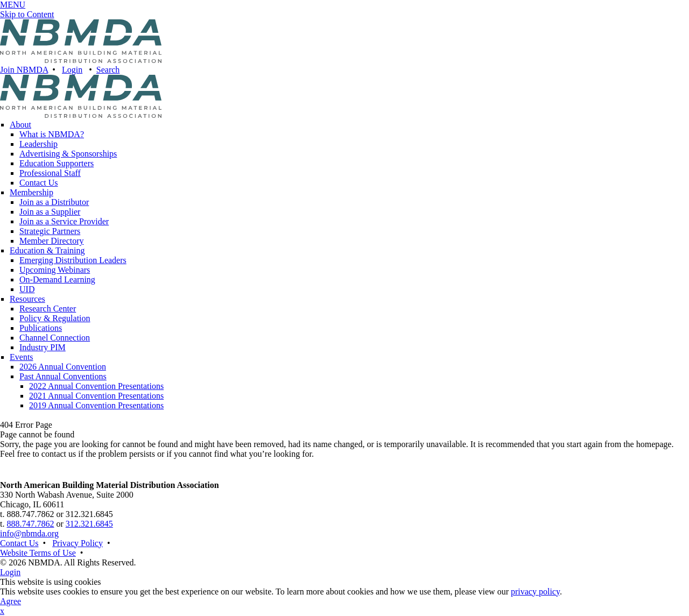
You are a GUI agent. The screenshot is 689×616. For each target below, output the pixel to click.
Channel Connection (55, 338)
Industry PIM (43, 347)
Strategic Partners (50, 231)
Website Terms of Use (38, 553)
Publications (41, 328)
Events (22, 357)
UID (27, 289)
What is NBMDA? (52, 134)
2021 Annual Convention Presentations (96, 396)
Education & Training (47, 250)
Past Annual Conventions (63, 376)
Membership (31, 192)
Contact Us (39, 183)
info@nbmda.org (29, 533)
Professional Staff (50, 173)
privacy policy (535, 592)
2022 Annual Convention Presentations (96, 386)
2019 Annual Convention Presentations (96, 405)
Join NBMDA (24, 70)
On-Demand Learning (57, 279)
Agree (10, 601)
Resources (27, 299)
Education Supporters (57, 163)
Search (108, 70)
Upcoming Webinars (55, 270)
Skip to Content (27, 14)
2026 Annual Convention (63, 367)
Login (72, 70)
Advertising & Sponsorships (68, 154)
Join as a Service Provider (64, 221)
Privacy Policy (78, 543)
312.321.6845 (89, 524)
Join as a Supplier (50, 212)
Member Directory (52, 241)
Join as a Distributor (54, 202)
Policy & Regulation (55, 318)
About (20, 125)
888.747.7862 (30, 524)
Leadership (38, 144)
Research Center (48, 309)
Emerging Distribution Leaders (73, 260)
